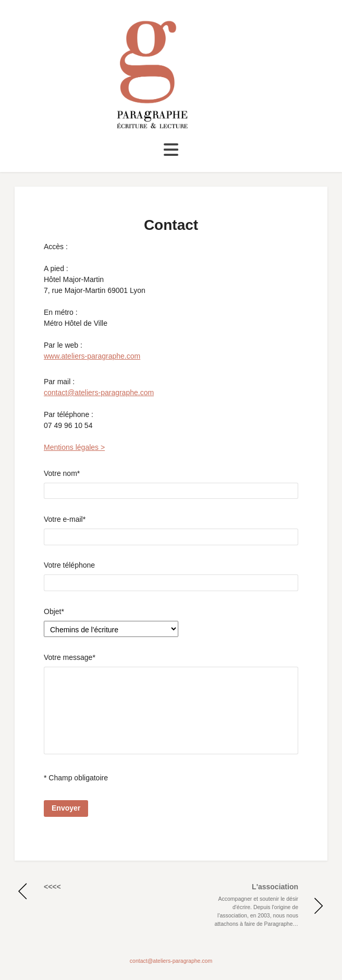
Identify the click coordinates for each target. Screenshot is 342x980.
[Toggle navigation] (171, 150)
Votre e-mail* (171, 530)
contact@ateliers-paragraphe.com (99, 393)
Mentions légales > (74, 447)
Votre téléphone (171, 576)
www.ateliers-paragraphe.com (92, 356)
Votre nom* (171, 484)
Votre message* (171, 705)
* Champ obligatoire (76, 778)
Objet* (54, 611)
